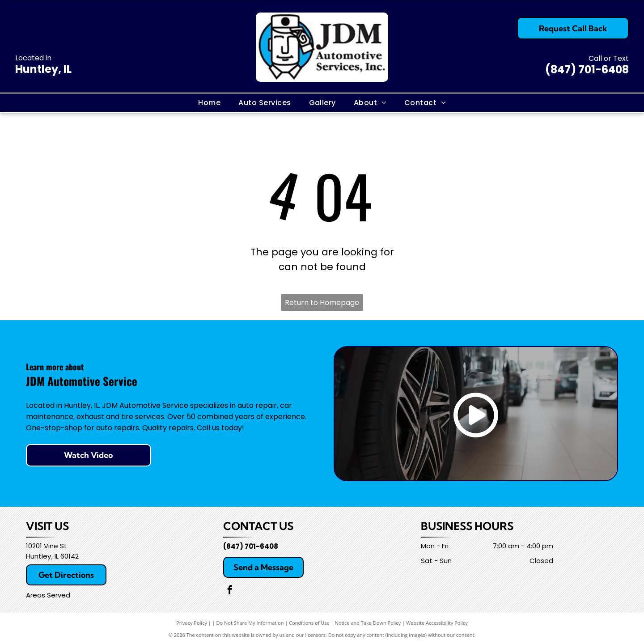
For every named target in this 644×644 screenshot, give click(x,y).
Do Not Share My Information (250, 623)
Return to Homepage (322, 303)
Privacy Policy (192, 623)
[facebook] (230, 591)
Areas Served (48, 595)
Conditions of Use (309, 623)
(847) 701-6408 (587, 70)
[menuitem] (209, 102)
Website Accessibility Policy (437, 623)
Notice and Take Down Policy (368, 623)
